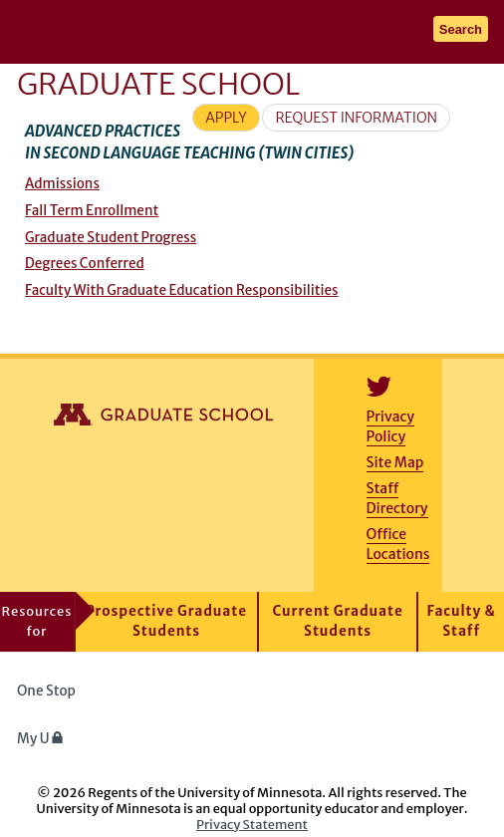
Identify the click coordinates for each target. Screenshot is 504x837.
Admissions (62, 184)
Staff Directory (397, 498)
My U (40, 739)
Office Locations (398, 544)
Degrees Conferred (85, 264)
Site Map (395, 462)
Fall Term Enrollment (92, 211)
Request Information (356, 118)
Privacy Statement (252, 824)
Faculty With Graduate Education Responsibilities (182, 290)
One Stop (46, 691)
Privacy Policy (390, 426)
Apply (226, 118)
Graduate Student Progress (111, 238)
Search (461, 29)
